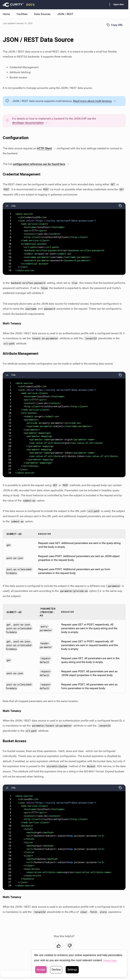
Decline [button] (56, 970)
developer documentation (30, 123)
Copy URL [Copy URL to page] (115, 25)
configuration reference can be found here (41, 164)
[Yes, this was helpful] (59, 946)
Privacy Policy (112, 960)
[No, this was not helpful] (70, 946)
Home (6, 14)
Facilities (22, 14)
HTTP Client (46, 148)
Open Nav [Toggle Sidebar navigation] (116, 4)
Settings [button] (72, 970)
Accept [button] (41, 970)
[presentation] (19, 5)
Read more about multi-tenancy (94, 101)
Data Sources (42, 14)
